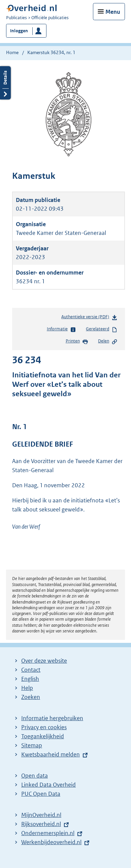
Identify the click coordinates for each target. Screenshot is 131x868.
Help (27, 688)
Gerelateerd (102, 329)
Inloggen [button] (19, 31)
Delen (108, 341)
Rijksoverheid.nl (41, 824)
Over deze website (44, 661)
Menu (113, 12)
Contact (31, 670)
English (30, 679)
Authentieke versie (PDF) (89, 318)
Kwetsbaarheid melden (51, 754)
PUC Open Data (41, 794)
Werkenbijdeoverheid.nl (51, 842)
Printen (77, 341)
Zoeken (31, 697)
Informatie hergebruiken (52, 718)
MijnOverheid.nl (41, 815)
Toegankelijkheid (43, 736)
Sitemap (32, 745)
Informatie (61, 329)
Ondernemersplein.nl (48, 833)
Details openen (5, 83)
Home (12, 52)
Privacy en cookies (44, 727)
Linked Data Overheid (48, 785)
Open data (35, 776)
